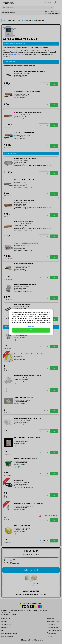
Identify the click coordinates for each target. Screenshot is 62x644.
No (50, 323)
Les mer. (31, 326)
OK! (31, 330)
